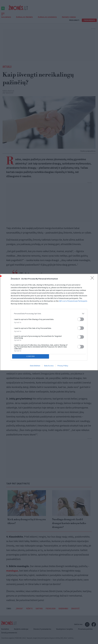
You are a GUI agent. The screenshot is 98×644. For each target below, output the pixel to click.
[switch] (81, 319)
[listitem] (49, 314)
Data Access (49, 366)
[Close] (93, 279)
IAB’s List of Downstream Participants (73, 301)
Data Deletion (35, 366)
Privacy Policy (63, 366)
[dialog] (49, 322)
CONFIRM (31, 356)
